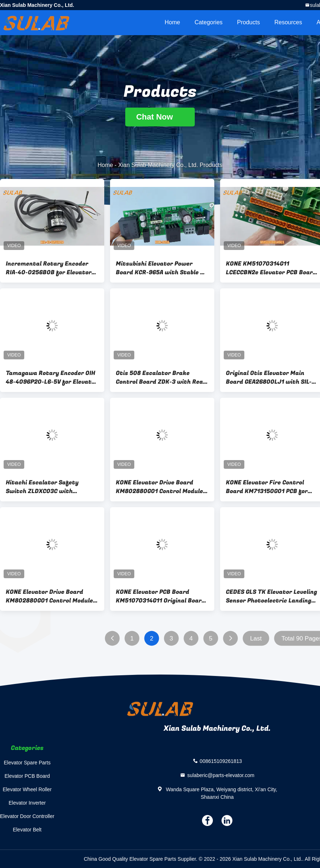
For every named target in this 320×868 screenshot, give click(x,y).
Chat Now (160, 117)
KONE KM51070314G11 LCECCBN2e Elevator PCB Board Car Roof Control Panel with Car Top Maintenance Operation (272, 268)
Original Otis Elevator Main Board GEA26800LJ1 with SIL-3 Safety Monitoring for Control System (271, 377)
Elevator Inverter (27, 803)
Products (249, 22)
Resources (288, 22)
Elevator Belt (27, 830)
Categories (208, 22)
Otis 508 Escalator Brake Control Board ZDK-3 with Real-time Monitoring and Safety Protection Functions (162, 377)
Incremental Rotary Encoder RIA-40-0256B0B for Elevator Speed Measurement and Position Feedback (49, 268)
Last (256, 639)
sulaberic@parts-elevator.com (221, 775)
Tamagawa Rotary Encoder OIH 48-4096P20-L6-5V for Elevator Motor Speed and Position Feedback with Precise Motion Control (52, 377)
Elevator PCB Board (27, 776)
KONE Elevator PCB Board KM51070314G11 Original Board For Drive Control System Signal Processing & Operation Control (162, 596)
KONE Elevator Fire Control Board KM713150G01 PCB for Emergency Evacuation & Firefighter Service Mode (267, 487)
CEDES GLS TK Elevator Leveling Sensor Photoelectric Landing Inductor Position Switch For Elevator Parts (271, 596)
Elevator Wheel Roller (27, 789)
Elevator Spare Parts (27, 763)
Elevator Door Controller (27, 816)
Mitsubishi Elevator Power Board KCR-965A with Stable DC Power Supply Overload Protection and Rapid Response (162, 268)
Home (172, 22)
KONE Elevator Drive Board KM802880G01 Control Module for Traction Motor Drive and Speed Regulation (159, 487)
